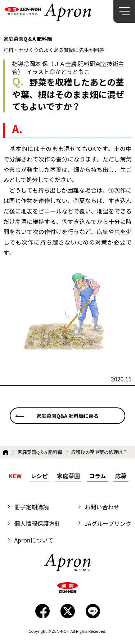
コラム (98, 476)
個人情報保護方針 (37, 523)
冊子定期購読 (31, 507)
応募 (121, 476)
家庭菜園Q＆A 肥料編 (40, 452)
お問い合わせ (102, 507)
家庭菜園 (68, 476)
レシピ (39, 476)
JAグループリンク (108, 523)
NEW (15, 476)
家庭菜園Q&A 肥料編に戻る (67, 416)
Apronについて (34, 540)
